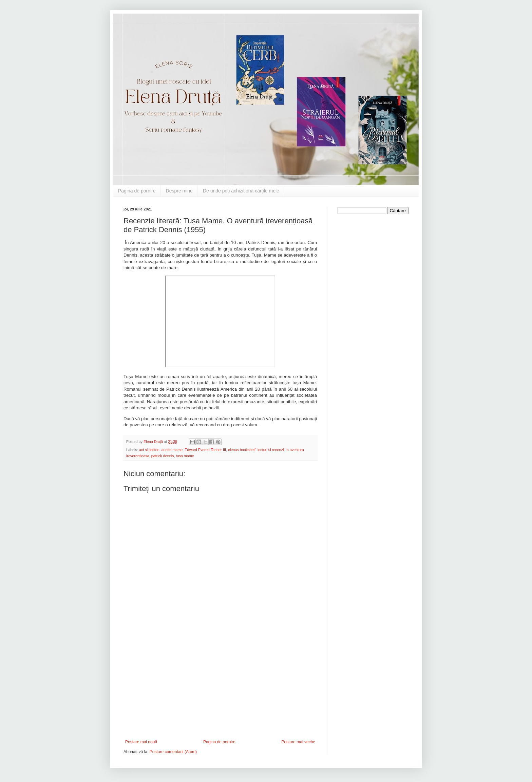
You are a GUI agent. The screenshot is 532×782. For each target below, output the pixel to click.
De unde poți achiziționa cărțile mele (241, 191)
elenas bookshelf (242, 450)
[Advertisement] (220, 689)
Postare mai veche (298, 742)
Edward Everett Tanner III (205, 450)
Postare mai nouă (141, 742)
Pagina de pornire (137, 191)
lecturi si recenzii (271, 450)
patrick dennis (163, 456)
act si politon (149, 450)
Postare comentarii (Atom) (173, 752)
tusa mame (185, 456)
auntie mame (172, 450)
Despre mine (179, 191)
